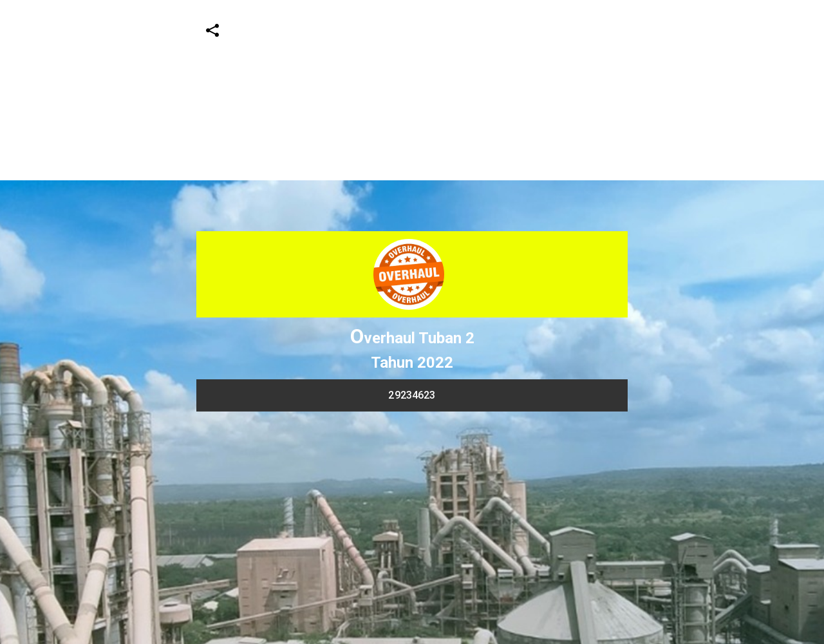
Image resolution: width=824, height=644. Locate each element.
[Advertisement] (386, 90)
